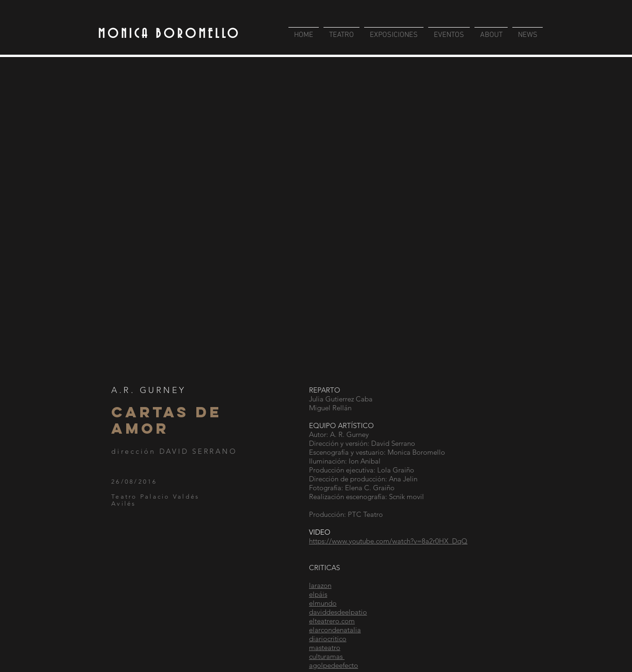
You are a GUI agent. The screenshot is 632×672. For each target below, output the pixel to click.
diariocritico (328, 639)
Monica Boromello (416, 452)
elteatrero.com (332, 621)
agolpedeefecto (334, 665)
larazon (320, 585)
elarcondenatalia (335, 630)
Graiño (384, 488)
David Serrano (393, 443)
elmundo (323, 603)
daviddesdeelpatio (338, 612)
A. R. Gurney (349, 434)
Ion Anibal (366, 461)
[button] (316, 221)
